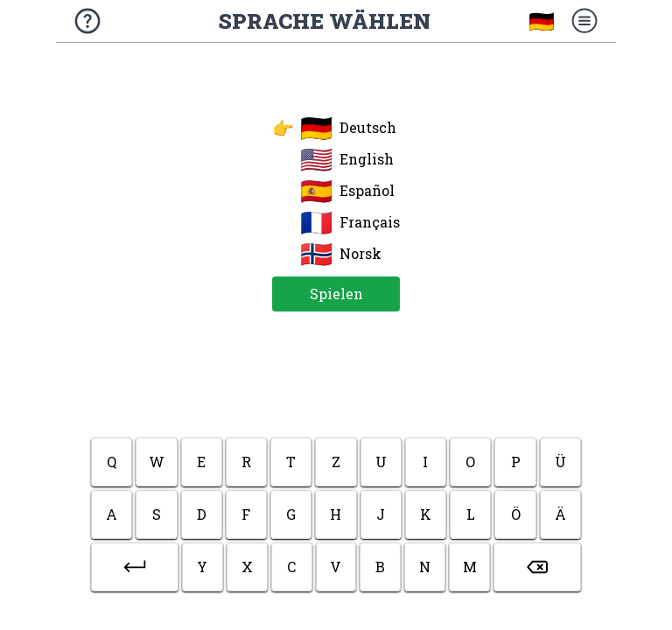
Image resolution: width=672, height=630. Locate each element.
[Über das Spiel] (87, 21)
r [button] (246, 462)
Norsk (341, 254)
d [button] (202, 514)
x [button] (247, 567)
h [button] (336, 514)
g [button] (291, 514)
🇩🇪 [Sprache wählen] (542, 21)
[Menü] (584, 21)
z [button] (336, 462)
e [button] (201, 462)
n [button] (425, 567)
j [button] (381, 514)
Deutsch (334, 128)
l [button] (471, 514)
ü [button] (560, 462)
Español (347, 191)
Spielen (336, 294)
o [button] (470, 462)
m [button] (470, 567)
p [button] (516, 462)
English (347, 159)
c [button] (291, 567)
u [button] (381, 462)
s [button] (157, 514)
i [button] (425, 462)
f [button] (246, 514)
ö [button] (516, 514)
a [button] (112, 514)
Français (350, 222)
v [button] (336, 567)
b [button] (380, 567)
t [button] (291, 462)
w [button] (157, 462)
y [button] (202, 567)
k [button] (426, 514)
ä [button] (560, 514)
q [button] (112, 462)
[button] (135, 567)
